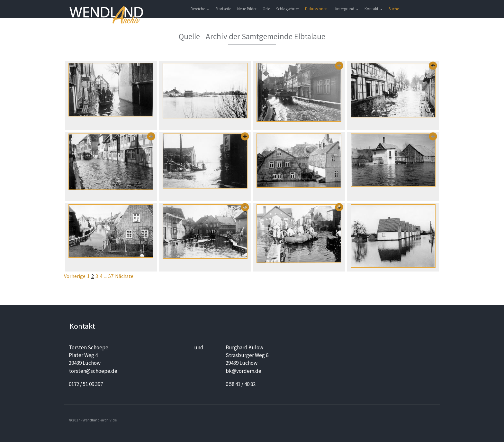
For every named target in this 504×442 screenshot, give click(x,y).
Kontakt (373, 9)
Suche (394, 9)
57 (111, 276)
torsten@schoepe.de (93, 371)
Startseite (223, 9)
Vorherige (75, 276)
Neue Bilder (247, 9)
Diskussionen (316, 9)
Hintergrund (346, 9)
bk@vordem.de (243, 371)
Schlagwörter (288, 9)
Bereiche (200, 9)
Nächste (124, 276)
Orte (266, 9)
